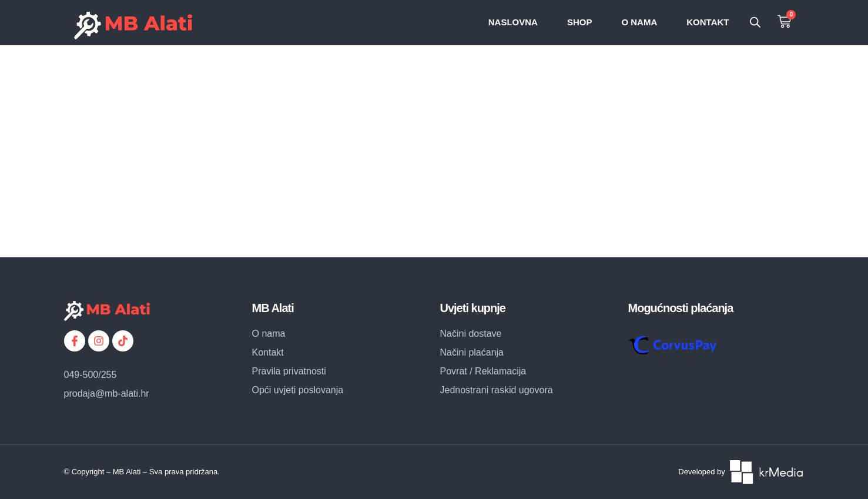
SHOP (580, 22)
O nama (639, 22)
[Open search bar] (755, 22)
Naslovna (513, 22)
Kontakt (708, 22)
